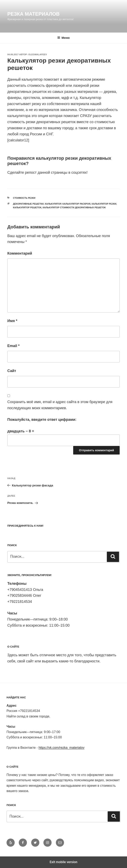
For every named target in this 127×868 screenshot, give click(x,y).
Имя (12, 321)
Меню (63, 38)
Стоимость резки (24, 198)
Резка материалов (33, 14)
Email (13, 346)
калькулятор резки (104, 204)
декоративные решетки (28, 204)
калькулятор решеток (27, 207)
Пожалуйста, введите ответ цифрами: (42, 420)
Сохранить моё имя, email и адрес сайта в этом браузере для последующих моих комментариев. (60, 405)
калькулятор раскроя (76, 204)
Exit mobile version (63, 862)
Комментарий (20, 253)
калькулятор (53, 204)
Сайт (12, 371)
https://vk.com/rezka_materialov (61, 748)
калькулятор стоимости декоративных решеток (74, 207)
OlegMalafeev (38, 54)
